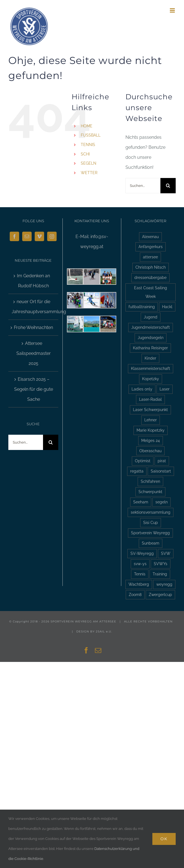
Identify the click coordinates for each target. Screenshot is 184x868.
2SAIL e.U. (104, 631)
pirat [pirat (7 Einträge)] (162, 461)
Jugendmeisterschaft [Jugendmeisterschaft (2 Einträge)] (151, 327)
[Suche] (168, 186)
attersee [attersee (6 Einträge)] (150, 257)
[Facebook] (14, 236)
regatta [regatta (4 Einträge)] (137, 471)
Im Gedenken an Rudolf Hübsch (33, 281)
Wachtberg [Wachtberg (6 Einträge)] (139, 584)
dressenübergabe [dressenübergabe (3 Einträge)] (150, 277)
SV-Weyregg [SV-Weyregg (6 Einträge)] (142, 553)
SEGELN (89, 163)
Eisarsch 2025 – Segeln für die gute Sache (34, 389)
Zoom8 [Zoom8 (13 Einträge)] (135, 594)
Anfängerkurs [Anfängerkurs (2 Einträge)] (151, 247)
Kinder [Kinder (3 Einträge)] (150, 358)
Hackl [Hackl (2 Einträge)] (167, 307)
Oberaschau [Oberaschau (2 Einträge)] (150, 451)
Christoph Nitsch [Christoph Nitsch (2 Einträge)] (151, 267)
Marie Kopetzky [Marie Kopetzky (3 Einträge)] (151, 430)
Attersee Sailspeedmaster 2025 (34, 353)
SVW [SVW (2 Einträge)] (166, 553)
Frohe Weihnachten (33, 327)
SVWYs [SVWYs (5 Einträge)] (161, 564)
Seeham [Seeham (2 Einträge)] (141, 502)
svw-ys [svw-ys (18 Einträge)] (140, 564)
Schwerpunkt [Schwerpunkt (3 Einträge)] (150, 492)
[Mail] (27, 236)
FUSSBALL (91, 135)
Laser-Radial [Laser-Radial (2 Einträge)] (150, 399)
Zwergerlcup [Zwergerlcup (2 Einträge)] (160, 594)
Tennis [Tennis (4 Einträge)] (140, 574)
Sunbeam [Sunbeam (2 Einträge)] (151, 543)
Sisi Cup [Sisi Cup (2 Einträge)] (151, 522)
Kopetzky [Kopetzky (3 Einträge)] (151, 379)
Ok (164, 839)
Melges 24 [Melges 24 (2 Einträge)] (151, 440)
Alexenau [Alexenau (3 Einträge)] (150, 237)
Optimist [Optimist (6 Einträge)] (143, 461)
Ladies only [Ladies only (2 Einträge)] (142, 389)
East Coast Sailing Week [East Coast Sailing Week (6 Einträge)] (151, 292)
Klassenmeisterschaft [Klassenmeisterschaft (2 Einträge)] (151, 368)
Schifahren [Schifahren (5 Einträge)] (150, 481)
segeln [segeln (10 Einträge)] (162, 502)
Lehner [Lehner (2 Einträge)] (151, 420)
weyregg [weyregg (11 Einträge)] (164, 584)
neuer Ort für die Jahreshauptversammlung (34, 307)
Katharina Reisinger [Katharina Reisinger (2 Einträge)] (150, 348)
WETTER (89, 173)
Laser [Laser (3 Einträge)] (165, 389)
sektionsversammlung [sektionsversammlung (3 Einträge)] (151, 512)
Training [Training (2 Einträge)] (160, 574)
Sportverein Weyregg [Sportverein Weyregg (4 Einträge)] (150, 533)
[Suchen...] (143, 186)
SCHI (85, 154)
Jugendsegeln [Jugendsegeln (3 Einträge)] (151, 337)
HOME (87, 126)
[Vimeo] (39, 236)
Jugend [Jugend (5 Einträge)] (151, 317)
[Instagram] (52, 236)
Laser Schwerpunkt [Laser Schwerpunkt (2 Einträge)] (150, 410)
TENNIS (88, 145)
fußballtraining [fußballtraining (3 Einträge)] (142, 307)
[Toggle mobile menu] (173, 10)
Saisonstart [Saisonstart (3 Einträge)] (161, 471)
